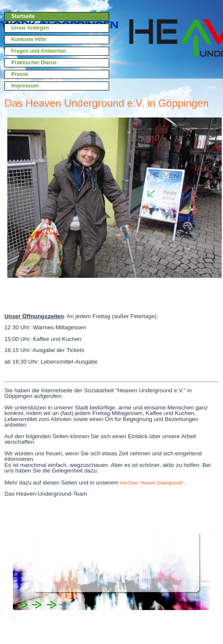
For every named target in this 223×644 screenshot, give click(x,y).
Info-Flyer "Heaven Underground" (152, 483)
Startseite (23, 16)
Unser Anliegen (30, 28)
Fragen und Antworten (39, 51)
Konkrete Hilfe (29, 39)
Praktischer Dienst (34, 63)
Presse (20, 74)
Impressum (25, 86)
